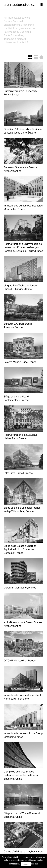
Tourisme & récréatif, (15, 39)
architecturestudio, (19, 4)
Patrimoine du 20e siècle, (18, 32)
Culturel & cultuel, (14, 21)
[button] (41, 5)
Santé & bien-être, (14, 35)
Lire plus (35, 864)
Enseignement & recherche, (19, 25)
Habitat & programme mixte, (19, 28)
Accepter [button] (26, 864)
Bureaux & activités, (19, 18)
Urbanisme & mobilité (16, 42)
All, (5, 18)
